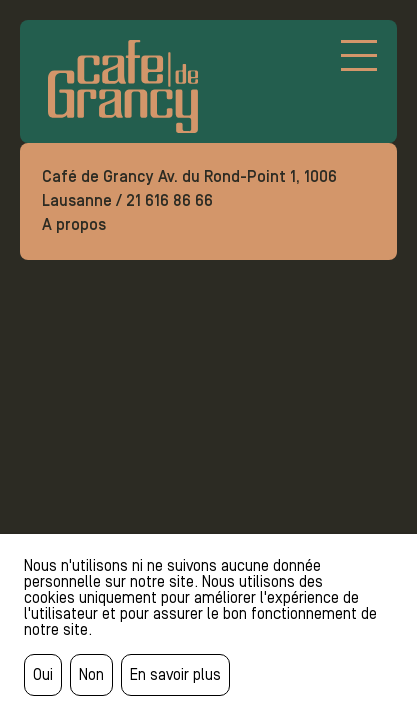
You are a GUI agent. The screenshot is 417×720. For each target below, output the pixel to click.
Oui (43, 674)
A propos (74, 224)
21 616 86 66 (169, 200)
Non (91, 674)
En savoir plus (175, 674)
